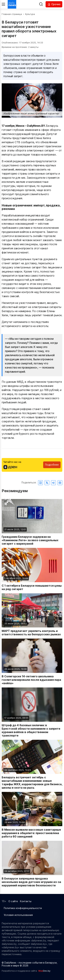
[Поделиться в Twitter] (47, 483)
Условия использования (18, 915)
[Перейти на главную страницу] (12, 4)
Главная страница (12, 14)
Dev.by (44, 971)
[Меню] (3, 4)
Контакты (26, 901)
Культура (30, 14)
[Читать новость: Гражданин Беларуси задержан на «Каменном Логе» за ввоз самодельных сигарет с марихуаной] (32, 522)
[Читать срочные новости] (54, 4)
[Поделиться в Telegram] (53, 483)
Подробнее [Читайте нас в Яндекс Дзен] (52, 465)
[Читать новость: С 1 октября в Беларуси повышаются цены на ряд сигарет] (32, 569)
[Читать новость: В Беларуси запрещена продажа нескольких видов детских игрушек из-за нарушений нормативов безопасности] (32, 864)
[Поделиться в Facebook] (40, 483)
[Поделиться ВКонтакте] (60, 483)
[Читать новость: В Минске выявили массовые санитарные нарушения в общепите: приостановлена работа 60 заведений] (32, 815)
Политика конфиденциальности (23, 908)
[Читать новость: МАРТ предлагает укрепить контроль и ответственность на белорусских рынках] (32, 615)
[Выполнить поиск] (41, 4)
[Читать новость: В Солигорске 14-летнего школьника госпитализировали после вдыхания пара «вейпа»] (32, 662)
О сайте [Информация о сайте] (13, 901)
